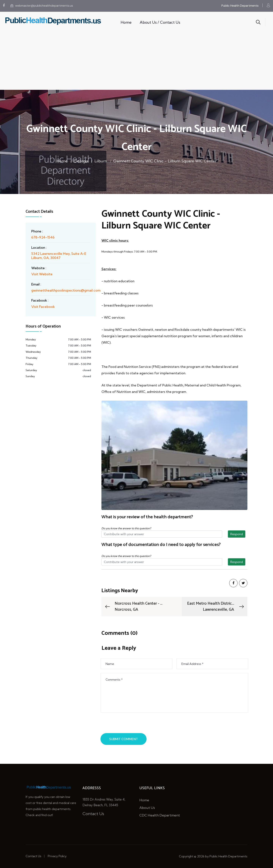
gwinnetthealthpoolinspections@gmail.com (66, 290)
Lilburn (101, 161)
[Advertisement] (136, 61)
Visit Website (42, 274)
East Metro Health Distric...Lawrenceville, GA (216, 607)
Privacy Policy (57, 856)
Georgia (81, 161)
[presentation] (130, 724)
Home (126, 22)
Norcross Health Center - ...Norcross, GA (133, 607)
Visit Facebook (43, 307)
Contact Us (93, 814)
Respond (237, 534)
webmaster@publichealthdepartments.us (42, 6)
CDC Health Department (160, 815)
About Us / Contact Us (160, 22)
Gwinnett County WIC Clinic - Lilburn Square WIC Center (165, 161)
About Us (147, 808)
